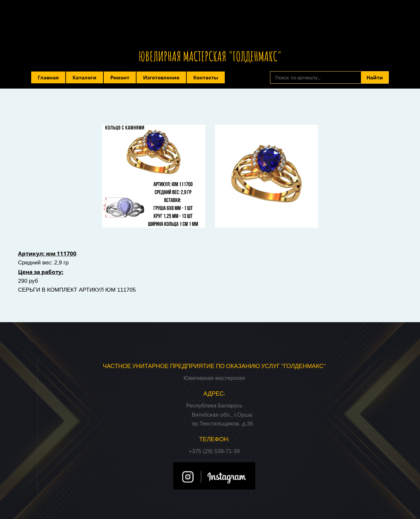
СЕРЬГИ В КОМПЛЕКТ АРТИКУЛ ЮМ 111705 (77, 290)
